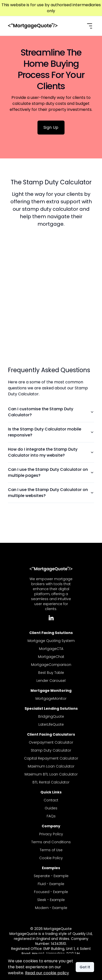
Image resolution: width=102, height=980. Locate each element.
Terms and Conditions (51, 842)
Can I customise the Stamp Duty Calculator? (51, 412)
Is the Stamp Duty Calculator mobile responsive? (51, 432)
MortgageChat (51, 657)
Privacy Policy (51, 834)
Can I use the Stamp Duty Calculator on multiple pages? (51, 472)
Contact (51, 800)
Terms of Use (51, 850)
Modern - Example (51, 908)
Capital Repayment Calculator (51, 758)
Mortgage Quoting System (51, 641)
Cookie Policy (51, 858)
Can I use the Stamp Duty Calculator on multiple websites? (51, 493)
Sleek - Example (51, 900)
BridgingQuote (51, 716)
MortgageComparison (51, 665)
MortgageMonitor (51, 699)
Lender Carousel (51, 681)
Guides (51, 808)
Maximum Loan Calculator (51, 766)
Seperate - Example (51, 876)
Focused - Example (51, 892)
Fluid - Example (51, 884)
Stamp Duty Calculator (51, 750)
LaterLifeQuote (51, 724)
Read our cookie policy (47, 973)
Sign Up (51, 127)
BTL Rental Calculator (51, 782)
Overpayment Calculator (51, 742)
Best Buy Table (51, 673)
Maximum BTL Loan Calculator (51, 774)
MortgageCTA (51, 649)
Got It (85, 967)
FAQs (51, 816)
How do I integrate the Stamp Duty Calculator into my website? (51, 452)
